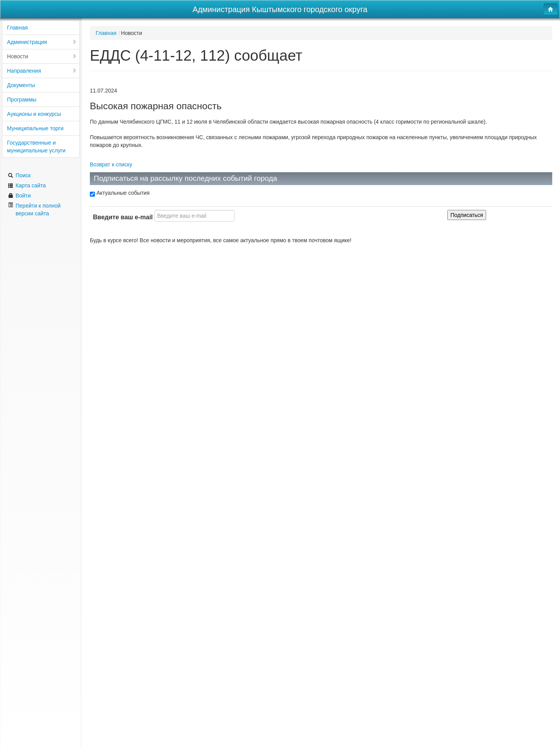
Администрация (42, 42)
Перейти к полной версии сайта (34, 209)
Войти (19, 196)
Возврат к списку (111, 164)
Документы (21, 85)
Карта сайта (27, 185)
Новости (42, 56)
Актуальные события (120, 193)
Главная (17, 28)
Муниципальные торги (35, 128)
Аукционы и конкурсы (34, 114)
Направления (42, 71)
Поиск (19, 175)
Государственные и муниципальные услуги (36, 147)
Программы (22, 100)
